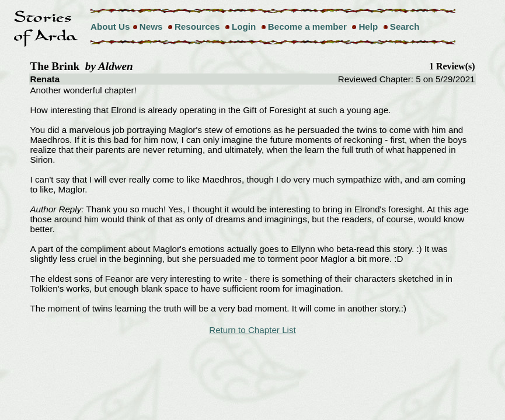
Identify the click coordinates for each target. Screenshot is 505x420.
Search (405, 27)
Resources (197, 27)
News (151, 27)
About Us (110, 27)
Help (368, 27)
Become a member (307, 27)
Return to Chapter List (252, 330)
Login (244, 27)
